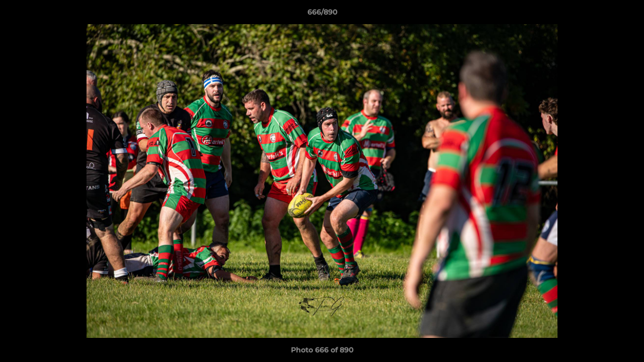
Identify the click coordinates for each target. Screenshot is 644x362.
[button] (626, 15)
